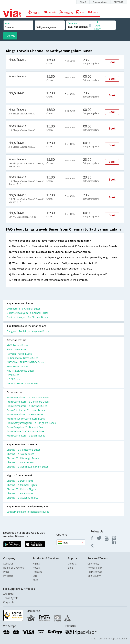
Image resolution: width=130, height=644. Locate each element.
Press (6, 572)
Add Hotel (9, 594)
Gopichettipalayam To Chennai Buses (27, 317)
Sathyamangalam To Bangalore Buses (28, 512)
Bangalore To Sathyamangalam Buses (28, 331)
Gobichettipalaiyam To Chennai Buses (28, 313)
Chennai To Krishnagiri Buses (23, 458)
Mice (35, 580)
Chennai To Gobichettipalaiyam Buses (28, 467)
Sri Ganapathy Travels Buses (22, 358)
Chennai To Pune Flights (20, 493)
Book (112, 62)
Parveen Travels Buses (19, 354)
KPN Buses (13, 375)
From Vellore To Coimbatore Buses (26, 431)
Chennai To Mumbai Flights (22, 485)
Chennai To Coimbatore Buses (24, 450)
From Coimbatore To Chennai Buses (27, 406)
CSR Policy (93, 564)
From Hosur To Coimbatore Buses (26, 419)
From (8, 23)
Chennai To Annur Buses (20, 462)
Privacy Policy (95, 568)
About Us (8, 564)
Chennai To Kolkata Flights (21, 489)
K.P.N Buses (13, 379)
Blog (70, 568)
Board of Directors (14, 568)
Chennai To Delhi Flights (20, 481)
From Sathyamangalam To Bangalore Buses (31, 423)
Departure (73, 23)
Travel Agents (11, 598)
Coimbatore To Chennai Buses (24, 309)
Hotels (36, 568)
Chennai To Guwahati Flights (22, 498)
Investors (8, 576)
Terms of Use (95, 572)
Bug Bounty (94, 576)
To (38, 23)
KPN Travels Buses (17, 349)
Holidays (37, 572)
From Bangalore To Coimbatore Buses (28, 397)
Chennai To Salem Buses (20, 454)
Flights (36, 564)
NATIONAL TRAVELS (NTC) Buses (25, 362)
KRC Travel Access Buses (21, 371)
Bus (35, 576)
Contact (72, 564)
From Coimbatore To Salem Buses (26, 436)
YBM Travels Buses (17, 345)
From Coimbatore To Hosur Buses (26, 410)
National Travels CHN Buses (22, 383)
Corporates (9, 602)
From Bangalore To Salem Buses (25, 414)
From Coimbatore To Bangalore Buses (28, 402)
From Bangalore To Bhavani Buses (26, 427)
